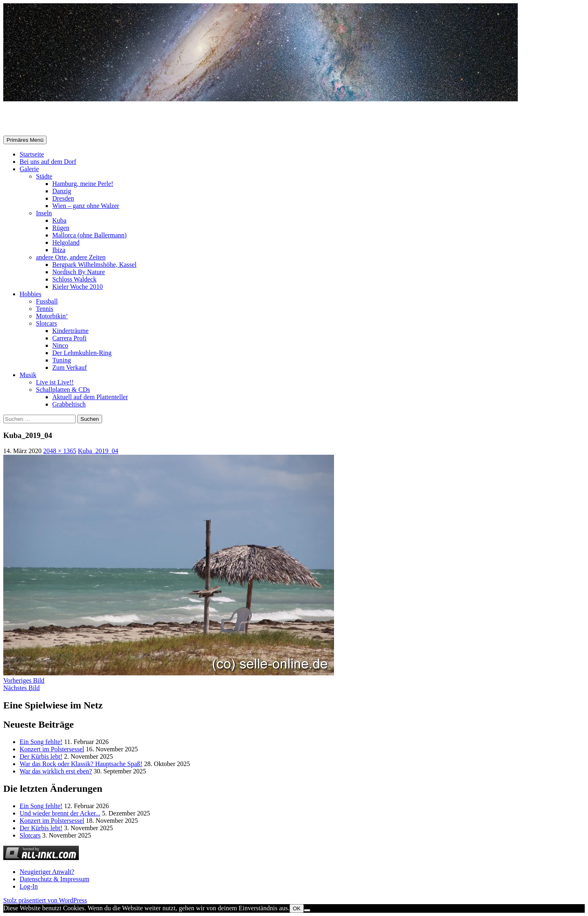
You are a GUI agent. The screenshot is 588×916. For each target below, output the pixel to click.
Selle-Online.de (46, 119)
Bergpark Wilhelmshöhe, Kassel (94, 265)
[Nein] (307, 910)
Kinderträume (70, 331)
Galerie (29, 169)
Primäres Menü (25, 140)
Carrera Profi (69, 338)
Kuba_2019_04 (98, 451)
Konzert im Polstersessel (52, 749)
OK (297, 908)
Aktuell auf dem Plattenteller (90, 397)
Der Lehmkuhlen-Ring (82, 353)
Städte (44, 176)
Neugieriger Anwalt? (47, 872)
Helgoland (66, 242)
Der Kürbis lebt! (41, 756)
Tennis (45, 309)
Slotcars (47, 323)
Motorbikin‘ (52, 316)
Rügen (61, 228)
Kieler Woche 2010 (78, 287)
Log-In (29, 886)
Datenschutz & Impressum (55, 879)
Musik (28, 375)
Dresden (63, 198)
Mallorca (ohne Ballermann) (89, 235)
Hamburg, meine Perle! (83, 184)
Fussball (47, 301)
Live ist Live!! (55, 382)
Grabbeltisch (69, 404)
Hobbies (30, 294)
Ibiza (59, 250)
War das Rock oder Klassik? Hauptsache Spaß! (81, 764)
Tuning (62, 360)
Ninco (60, 345)
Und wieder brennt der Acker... (60, 813)
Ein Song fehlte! (41, 742)
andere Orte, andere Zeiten (71, 257)
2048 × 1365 (60, 451)
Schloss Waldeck (74, 279)
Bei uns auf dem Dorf (48, 162)
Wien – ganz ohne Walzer (86, 206)
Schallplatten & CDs (63, 390)
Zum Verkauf (70, 368)
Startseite (32, 154)
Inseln (44, 213)
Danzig (62, 191)
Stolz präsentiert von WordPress (45, 900)
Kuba (59, 220)
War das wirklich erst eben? (56, 771)
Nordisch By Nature (79, 272)
